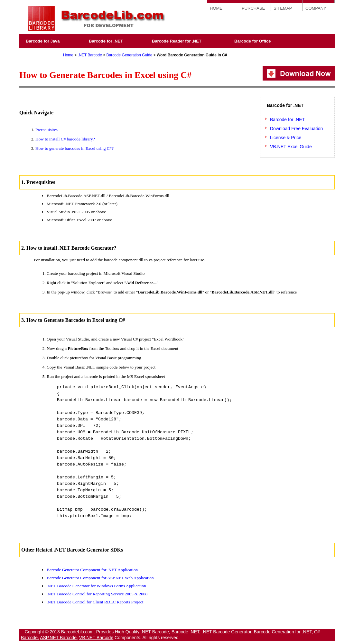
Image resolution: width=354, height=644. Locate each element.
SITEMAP (283, 8)
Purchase (35, 53)
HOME (216, 8)
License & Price (286, 138)
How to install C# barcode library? (65, 139)
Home (68, 55)
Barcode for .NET (106, 41)
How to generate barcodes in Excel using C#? (75, 148)
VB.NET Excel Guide (291, 147)
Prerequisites (47, 130)
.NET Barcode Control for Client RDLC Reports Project (95, 602)
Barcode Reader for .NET (177, 41)
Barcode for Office (252, 41)
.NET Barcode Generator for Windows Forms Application (96, 586)
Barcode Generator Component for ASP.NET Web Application (100, 578)
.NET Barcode (90, 55)
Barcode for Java (43, 41)
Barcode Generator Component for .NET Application (92, 570)
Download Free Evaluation (296, 129)
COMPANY (316, 8)
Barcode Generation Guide (130, 55)
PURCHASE (253, 8)
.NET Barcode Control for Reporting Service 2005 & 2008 (97, 594)
